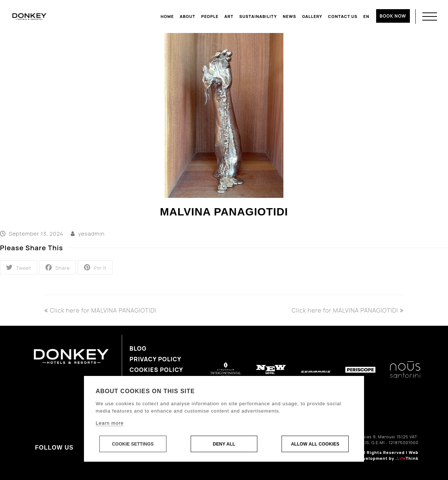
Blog (138, 348)
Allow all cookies (315, 444)
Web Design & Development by (377, 455)
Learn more (110, 423)
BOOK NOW (393, 16)
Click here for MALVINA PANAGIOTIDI (100, 310)
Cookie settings (133, 444)
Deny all (224, 444)
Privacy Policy (155, 359)
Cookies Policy (156, 370)
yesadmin (91, 233)
